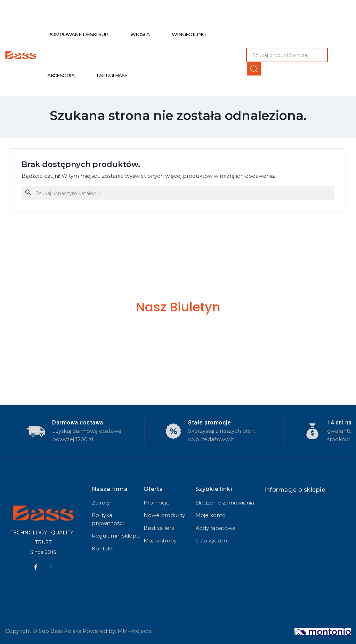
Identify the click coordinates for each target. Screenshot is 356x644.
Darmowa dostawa (78, 423)
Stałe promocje (209, 423)
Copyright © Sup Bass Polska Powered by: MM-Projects (78, 631)
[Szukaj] (178, 193)
